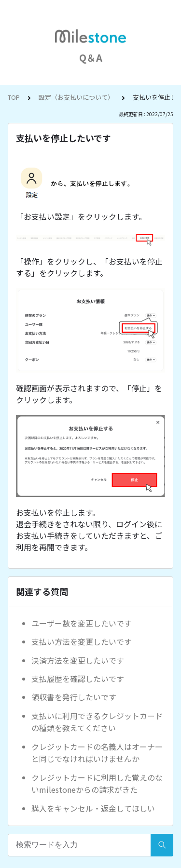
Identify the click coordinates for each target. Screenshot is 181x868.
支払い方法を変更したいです (82, 641)
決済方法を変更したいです (78, 660)
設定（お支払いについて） (76, 97)
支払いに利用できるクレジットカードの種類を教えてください (97, 722)
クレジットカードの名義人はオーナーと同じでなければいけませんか (97, 753)
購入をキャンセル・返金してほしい (93, 808)
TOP (14, 97)
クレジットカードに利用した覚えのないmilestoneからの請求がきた (97, 784)
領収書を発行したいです (74, 697)
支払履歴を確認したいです (78, 679)
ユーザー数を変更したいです (82, 623)
